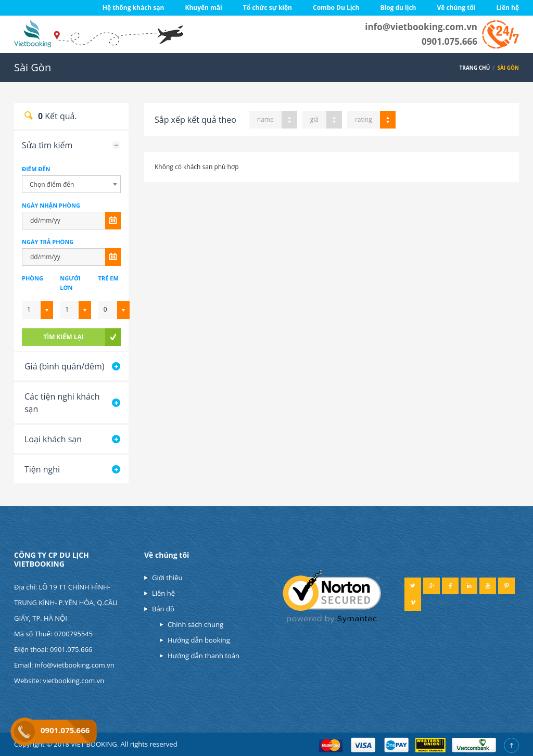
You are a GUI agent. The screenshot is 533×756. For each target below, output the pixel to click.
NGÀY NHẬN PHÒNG (51, 205)
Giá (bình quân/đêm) (64, 366)
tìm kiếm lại (63, 337)
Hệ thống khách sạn (134, 8)
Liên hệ (507, 8)
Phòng (33, 278)
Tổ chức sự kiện (268, 8)
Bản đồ (163, 609)
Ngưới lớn (70, 283)
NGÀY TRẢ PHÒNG (48, 242)
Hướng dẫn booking (199, 640)
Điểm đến (36, 169)
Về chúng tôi (456, 8)
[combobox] (71, 184)
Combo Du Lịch (336, 8)
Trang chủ (475, 68)
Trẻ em (109, 278)
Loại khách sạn (53, 439)
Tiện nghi (42, 469)
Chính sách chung (195, 624)
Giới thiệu (167, 578)
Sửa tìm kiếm (47, 145)
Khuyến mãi (203, 8)
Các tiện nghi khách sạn (62, 403)
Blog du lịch (398, 8)
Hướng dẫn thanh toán (204, 656)
